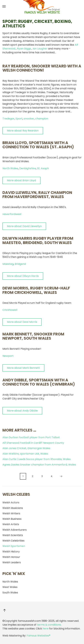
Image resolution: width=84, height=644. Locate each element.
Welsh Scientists (13, 535)
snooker (29, 119)
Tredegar (8, 119)
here (46, 629)
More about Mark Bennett (23, 368)
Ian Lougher (40, 49)
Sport (19, 119)
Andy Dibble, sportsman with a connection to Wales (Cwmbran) (39, 382)
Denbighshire (28, 168)
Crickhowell (10, 310)
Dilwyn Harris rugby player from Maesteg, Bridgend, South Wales (38, 240)
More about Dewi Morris (22, 322)
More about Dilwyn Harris (23, 276)
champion (42, 119)
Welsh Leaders (12, 562)
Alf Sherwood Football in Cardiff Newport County (33, 443)
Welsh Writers (11, 513)
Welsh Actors (11, 503)
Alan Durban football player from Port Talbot (31, 437)
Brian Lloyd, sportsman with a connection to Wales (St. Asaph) (38, 145)
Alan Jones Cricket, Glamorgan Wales (26, 448)
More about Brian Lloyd (21, 180)
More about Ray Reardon (23, 131)
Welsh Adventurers (15, 530)
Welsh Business (12, 519)
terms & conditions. (49, 625)
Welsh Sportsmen (14, 546)
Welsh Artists (11, 524)
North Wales (10, 168)
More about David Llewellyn (24, 226)
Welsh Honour (11, 557)
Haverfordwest (12, 214)
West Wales (10, 587)
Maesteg (8, 264)
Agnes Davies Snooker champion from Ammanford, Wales (39, 465)
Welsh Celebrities (13, 541)
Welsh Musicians (13, 508)
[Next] (61, 476)
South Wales (10, 593)
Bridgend (20, 264)
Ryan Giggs (24, 49)
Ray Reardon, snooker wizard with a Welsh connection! (42, 68)
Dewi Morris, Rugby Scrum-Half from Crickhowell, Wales (36, 290)
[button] (4, 6)
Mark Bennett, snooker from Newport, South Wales (33, 336)
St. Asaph (43, 168)
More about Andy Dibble (22, 411)
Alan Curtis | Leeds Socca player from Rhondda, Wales (37, 459)
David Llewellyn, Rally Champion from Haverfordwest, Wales (37, 195)
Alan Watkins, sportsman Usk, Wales (25, 454)
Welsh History (11, 552)
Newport (8, 356)
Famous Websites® (38, 636)
